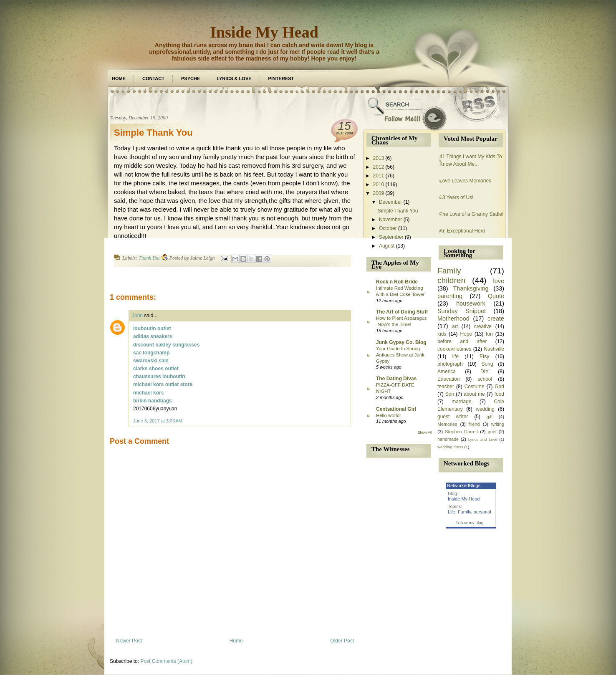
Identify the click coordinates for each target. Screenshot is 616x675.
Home (119, 78)
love (499, 281)
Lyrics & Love (234, 78)
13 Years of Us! (456, 197)
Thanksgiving (471, 288)
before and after (462, 341)
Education (448, 379)
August (387, 246)
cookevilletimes (454, 349)
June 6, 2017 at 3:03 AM (158, 421)
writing (498, 424)
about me (474, 394)
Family (449, 271)
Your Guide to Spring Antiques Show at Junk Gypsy (400, 355)
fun (489, 334)
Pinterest (281, 78)
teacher (446, 387)
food (499, 394)
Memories (447, 424)
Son (450, 394)
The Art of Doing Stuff (402, 312)
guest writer (453, 417)
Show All (425, 432)
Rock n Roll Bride (397, 282)
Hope (466, 334)
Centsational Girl (396, 409)
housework (471, 303)
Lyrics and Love (483, 439)
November (390, 220)
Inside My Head (264, 32)
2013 (379, 158)
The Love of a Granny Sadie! (471, 214)
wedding (485, 409)
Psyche (191, 78)
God (499, 387)
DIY (485, 372)
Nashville (494, 349)
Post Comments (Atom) (166, 661)
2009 (379, 193)
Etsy (484, 356)
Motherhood (453, 319)
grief (492, 432)
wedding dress (450, 447)
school (485, 379)
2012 (379, 167)
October (388, 228)
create (496, 319)
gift (490, 417)
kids (442, 334)
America (447, 372)
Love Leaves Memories (465, 181)
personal (482, 512)
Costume (475, 387)
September (391, 237)
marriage (461, 402)
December (390, 202)
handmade (448, 439)
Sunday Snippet (462, 311)
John (137, 316)
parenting (450, 296)
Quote (496, 296)
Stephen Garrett (461, 432)
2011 (379, 176)
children (451, 280)
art (455, 326)
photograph (450, 364)
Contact (153, 78)
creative (483, 326)
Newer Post (129, 641)
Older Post (342, 641)
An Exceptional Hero (462, 231)
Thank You (149, 258)
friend (474, 424)
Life (452, 512)
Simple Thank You (153, 133)
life (456, 356)
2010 (379, 185)
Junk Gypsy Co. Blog (401, 342)
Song (487, 364)
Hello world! (389, 415)
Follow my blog (470, 523)
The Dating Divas (396, 379)
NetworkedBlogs (464, 485)
